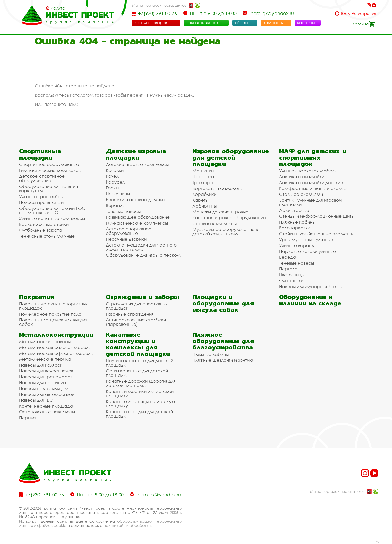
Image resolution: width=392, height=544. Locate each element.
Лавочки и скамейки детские (311, 182)
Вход (345, 13)
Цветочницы (292, 275)
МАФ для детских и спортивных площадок (313, 157)
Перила (28, 418)
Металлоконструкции (56, 335)
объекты (243, 23)
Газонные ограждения (130, 314)
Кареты (200, 200)
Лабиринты (205, 206)
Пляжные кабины (297, 222)
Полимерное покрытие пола (50, 314)
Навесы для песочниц (43, 383)
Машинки (203, 171)
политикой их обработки (127, 525)
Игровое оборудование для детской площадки (231, 157)
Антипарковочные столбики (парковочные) (136, 322)
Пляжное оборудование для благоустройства (223, 341)
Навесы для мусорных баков (310, 286)
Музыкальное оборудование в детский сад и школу (225, 231)
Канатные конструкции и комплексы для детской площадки (138, 344)
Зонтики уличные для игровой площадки (310, 202)
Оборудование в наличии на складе (310, 300)
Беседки (288, 257)
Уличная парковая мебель (308, 171)
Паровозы (203, 177)
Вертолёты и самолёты (217, 188)
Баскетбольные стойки (44, 224)
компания (273, 23)
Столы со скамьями (301, 194)
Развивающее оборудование (138, 217)
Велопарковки (295, 228)
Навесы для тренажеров (46, 377)
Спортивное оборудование (49, 164)
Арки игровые (294, 210)
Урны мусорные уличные (306, 239)
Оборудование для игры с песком (143, 255)
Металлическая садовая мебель (55, 347)
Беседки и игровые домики (135, 199)
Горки (112, 188)
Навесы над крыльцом (44, 388)
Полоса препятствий (41, 202)
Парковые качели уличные (308, 251)
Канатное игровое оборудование (229, 218)
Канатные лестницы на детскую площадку (140, 404)
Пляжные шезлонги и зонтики (223, 360)
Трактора (203, 182)
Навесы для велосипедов (46, 371)
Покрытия (37, 297)
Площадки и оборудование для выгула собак (223, 303)
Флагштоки (291, 281)
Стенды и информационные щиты (317, 216)
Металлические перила (45, 359)
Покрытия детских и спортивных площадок (53, 306)
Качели (113, 176)
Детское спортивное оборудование (42, 178)
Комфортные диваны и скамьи (313, 188)
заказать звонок (202, 23)
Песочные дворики (126, 239)
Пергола (288, 269)
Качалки (115, 170)
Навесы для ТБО (36, 400)
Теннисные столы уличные (47, 236)
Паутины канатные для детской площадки (139, 363)
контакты (306, 23)
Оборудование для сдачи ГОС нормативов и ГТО (52, 210)
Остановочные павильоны (47, 412)
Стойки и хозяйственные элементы (317, 234)
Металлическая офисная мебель (56, 353)
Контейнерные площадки (47, 406)
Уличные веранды (298, 245)
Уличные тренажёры (41, 196)
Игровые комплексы (214, 223)
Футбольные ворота (41, 230)
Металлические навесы (45, 341)
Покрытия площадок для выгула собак (53, 322)
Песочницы (118, 194)
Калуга (58, 8)
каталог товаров (151, 23)
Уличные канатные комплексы (52, 218)
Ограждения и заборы (143, 297)
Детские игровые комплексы (137, 164)
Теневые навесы (123, 211)
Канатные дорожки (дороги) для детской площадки (141, 383)
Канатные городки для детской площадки (139, 414)
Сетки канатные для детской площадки (137, 373)
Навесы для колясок (41, 365)
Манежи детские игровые (220, 212)
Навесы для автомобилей (47, 394)
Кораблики (204, 194)
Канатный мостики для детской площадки (140, 393)
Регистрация (364, 13)
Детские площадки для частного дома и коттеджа (141, 247)
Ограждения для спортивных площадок (137, 306)
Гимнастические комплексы (50, 170)
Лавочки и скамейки (302, 177)
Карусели (116, 182)
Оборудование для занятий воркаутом (49, 188)
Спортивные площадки (40, 154)
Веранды (115, 205)
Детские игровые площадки (136, 154)
